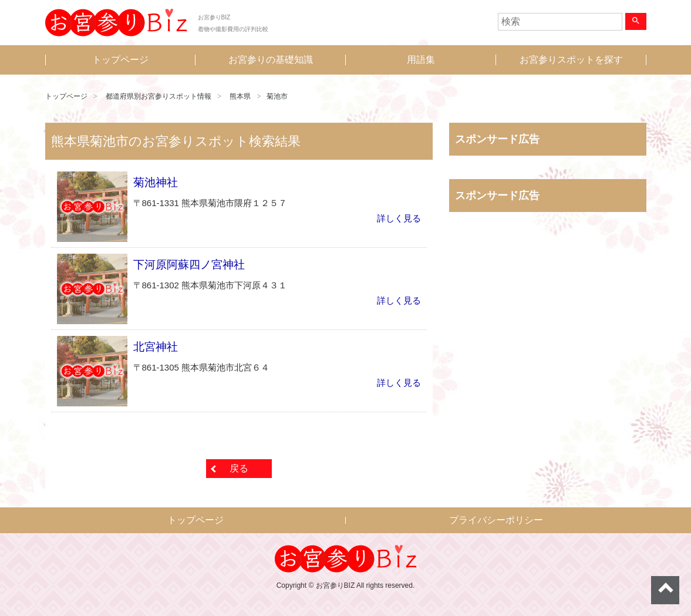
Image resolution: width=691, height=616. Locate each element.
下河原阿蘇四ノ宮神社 (189, 265)
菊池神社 (156, 182)
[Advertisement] (548, 344)
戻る (239, 468)
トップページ (120, 60)
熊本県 (240, 96)
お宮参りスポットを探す (571, 60)
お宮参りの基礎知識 (271, 60)
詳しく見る (399, 218)
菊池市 (277, 96)
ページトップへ (665, 590)
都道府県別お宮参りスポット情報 (159, 96)
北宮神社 (156, 347)
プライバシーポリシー (496, 520)
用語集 (421, 60)
